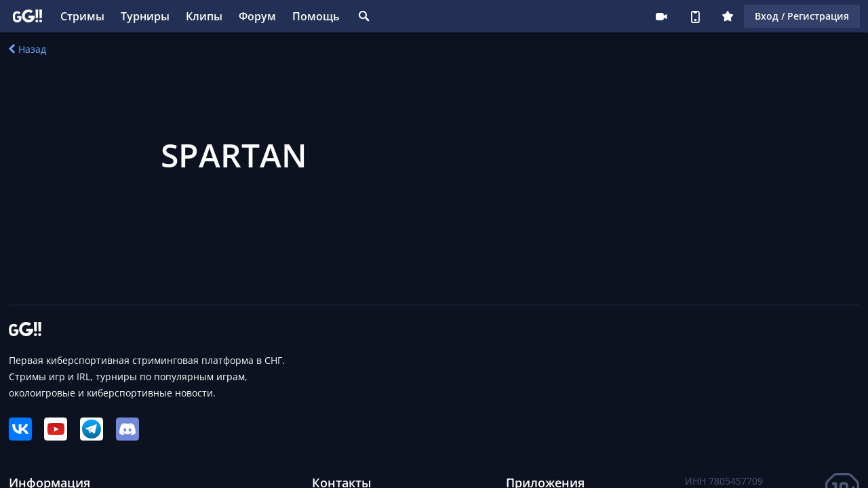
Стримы (82, 16)
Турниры (145, 16)
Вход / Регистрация (802, 16)
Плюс (728, 16)
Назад (27, 49)
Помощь (316, 16)
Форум (257, 16)
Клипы (204, 16)
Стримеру (661, 16)
